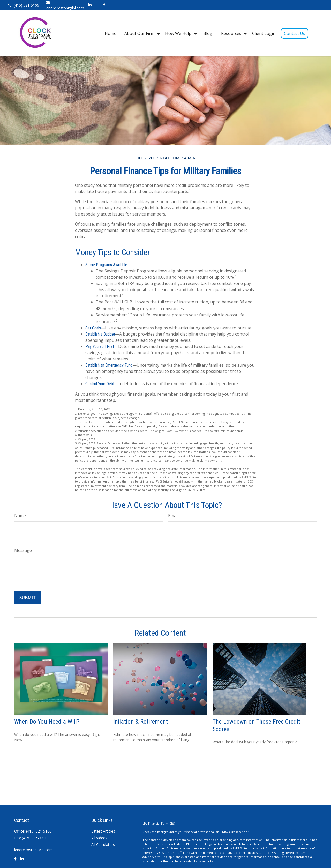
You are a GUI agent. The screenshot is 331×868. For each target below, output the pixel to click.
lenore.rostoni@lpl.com (33, 850)
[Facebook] (104, 5)
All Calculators (103, 845)
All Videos (99, 838)
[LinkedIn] (90, 5)
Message (23, 550)
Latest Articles (103, 831)
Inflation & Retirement (141, 722)
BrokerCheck (239, 832)
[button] (111, 33)
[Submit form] (28, 598)
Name (20, 516)
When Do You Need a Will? (47, 722)
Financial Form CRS (161, 823)
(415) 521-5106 (23, 5)
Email (173, 516)
